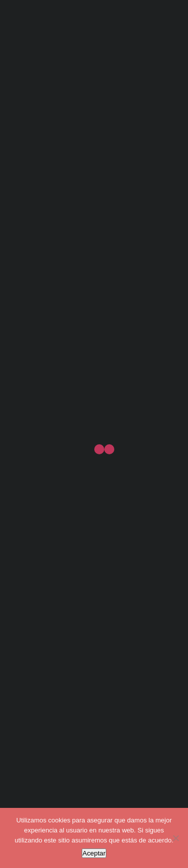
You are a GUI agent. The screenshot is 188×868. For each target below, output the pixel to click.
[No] (175, 838)
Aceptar (94, 853)
